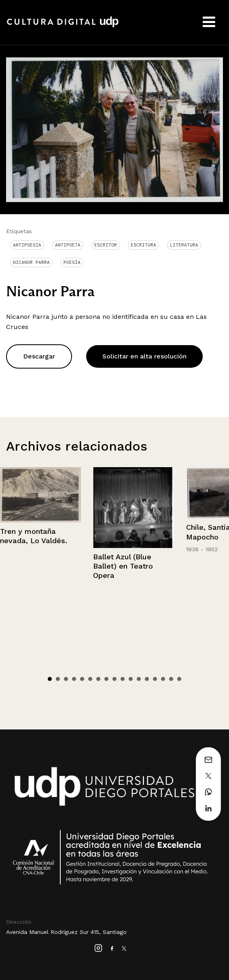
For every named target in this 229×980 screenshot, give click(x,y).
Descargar (39, 356)
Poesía (72, 262)
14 (155, 679)
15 (163, 679)
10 (123, 679)
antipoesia (27, 245)
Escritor (106, 245)
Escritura (143, 245)
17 (179, 679)
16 (171, 679)
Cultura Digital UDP (63, 26)
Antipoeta (68, 245)
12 (139, 679)
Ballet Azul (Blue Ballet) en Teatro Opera (123, 566)
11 (131, 679)
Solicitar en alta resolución (144, 356)
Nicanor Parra (31, 262)
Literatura (184, 245)
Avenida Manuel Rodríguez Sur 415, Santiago (66, 932)
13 (147, 679)
